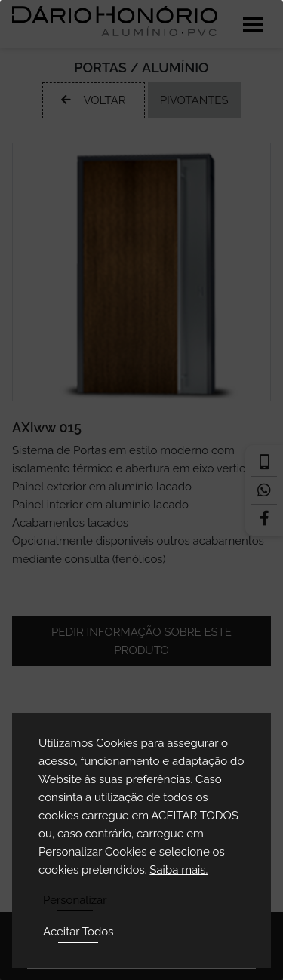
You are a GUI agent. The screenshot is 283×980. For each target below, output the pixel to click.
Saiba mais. (178, 870)
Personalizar (75, 900)
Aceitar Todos (78, 932)
